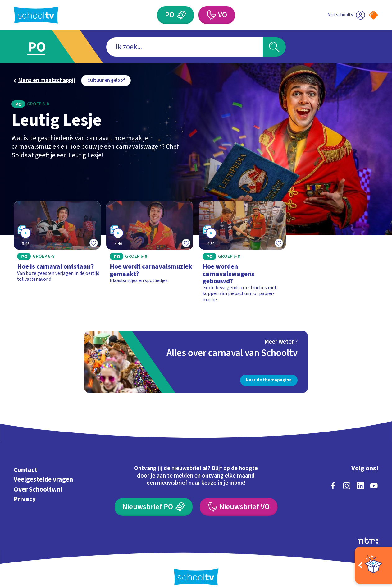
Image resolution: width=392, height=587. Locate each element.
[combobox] (185, 47)
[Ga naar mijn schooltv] (346, 15)
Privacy (25, 499)
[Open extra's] (373, 565)
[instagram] (347, 486)
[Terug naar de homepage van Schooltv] (36, 15)
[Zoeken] (274, 47)
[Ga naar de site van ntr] (368, 541)
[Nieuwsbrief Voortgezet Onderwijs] (239, 507)
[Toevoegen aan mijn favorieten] (94, 243)
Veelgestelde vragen (43, 480)
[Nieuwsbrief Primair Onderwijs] (154, 507)
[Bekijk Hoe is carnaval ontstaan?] (57, 255)
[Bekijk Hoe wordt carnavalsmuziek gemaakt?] (150, 255)
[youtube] (374, 486)
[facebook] (333, 486)
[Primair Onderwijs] (175, 15)
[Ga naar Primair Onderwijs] (44, 47)
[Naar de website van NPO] (374, 15)
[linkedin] (360, 486)
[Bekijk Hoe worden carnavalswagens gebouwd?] (242, 255)
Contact (25, 470)
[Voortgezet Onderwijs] (217, 15)
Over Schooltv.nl (38, 490)
